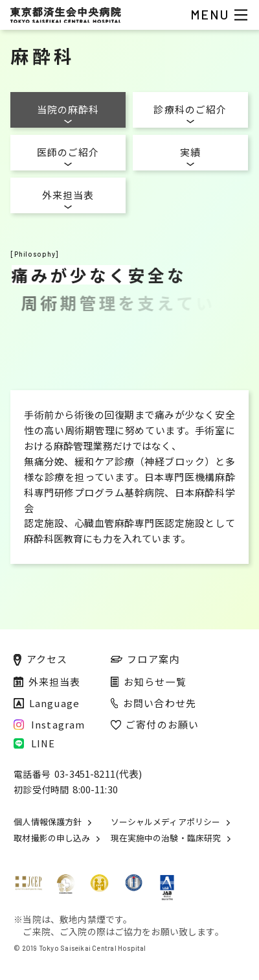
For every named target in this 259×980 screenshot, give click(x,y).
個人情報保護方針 (48, 822)
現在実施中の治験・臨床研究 (166, 838)
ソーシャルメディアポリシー (165, 822)
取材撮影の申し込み (52, 838)
